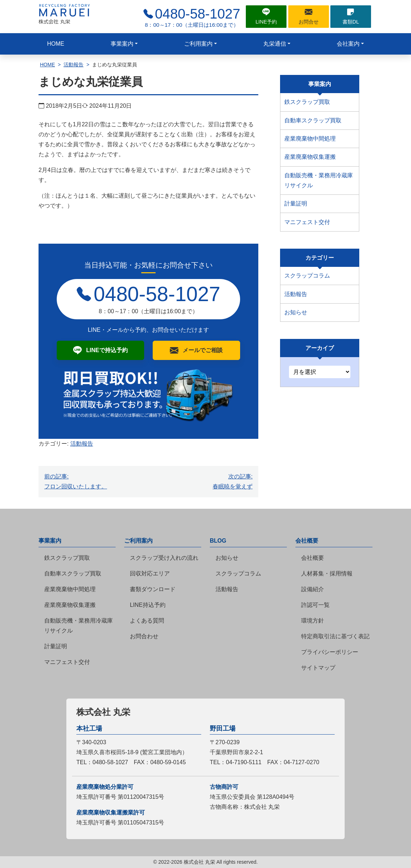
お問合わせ (144, 636)
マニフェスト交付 (307, 222)
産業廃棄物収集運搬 (310, 157)
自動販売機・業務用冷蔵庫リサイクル (319, 180)
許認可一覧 (315, 605)
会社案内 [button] (348, 44)
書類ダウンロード (153, 589)
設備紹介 (313, 589)
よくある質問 (147, 621)
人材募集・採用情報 (327, 573)
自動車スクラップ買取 (313, 120)
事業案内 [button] (122, 44)
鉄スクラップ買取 (307, 102)
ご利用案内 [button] (198, 44)
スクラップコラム (307, 276)
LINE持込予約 (148, 605)
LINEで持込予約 (107, 350)
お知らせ (296, 312)
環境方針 (313, 621)
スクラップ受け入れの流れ (164, 558)
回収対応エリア (150, 573)
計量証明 (296, 204)
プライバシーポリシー (330, 652)
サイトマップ (318, 668)
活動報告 (73, 65)
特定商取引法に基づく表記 (335, 636)
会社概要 (313, 558)
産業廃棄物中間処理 (310, 139)
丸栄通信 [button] (275, 44)
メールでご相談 (203, 350)
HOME (56, 44)
